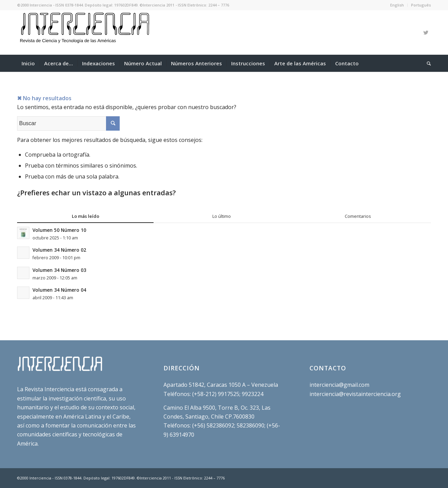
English (397, 5)
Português (421, 5)
